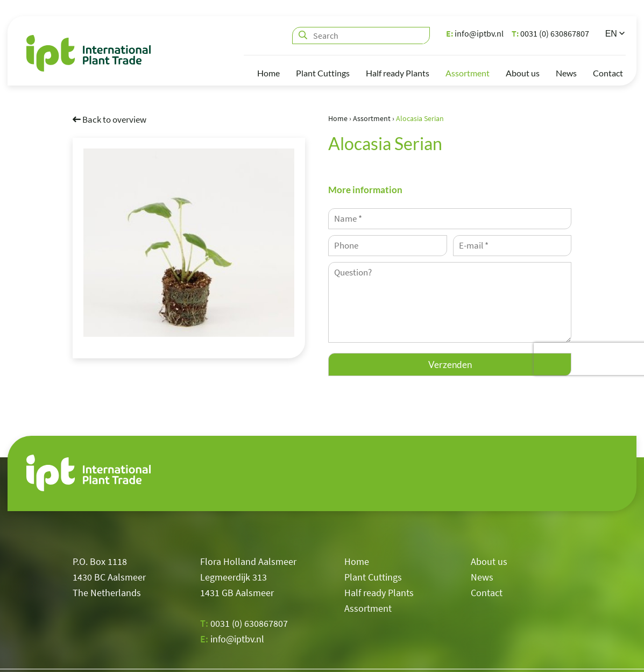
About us (523, 73)
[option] (189, 242)
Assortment (468, 73)
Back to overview (109, 119)
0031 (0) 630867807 (550, 33)
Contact (608, 73)
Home (268, 73)
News (566, 73)
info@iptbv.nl (475, 33)
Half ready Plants (398, 73)
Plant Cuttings (323, 73)
